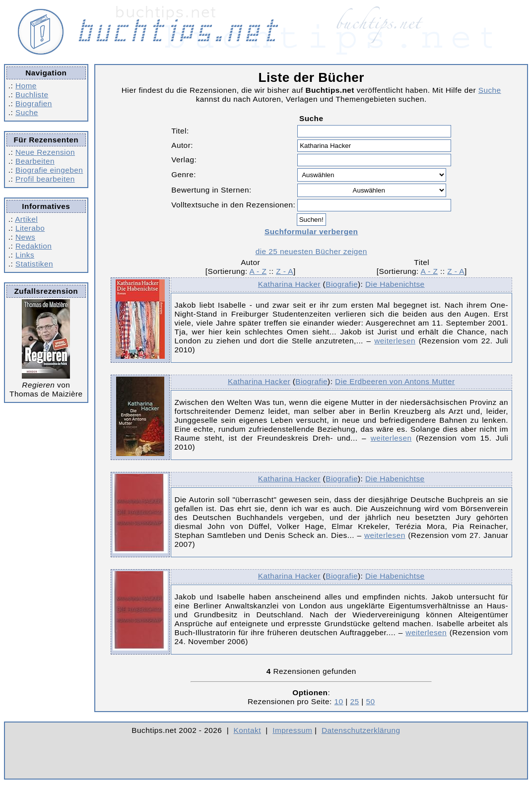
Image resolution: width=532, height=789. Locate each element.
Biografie (342, 284)
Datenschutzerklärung (361, 730)
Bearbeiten (35, 161)
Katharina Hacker (289, 284)
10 (339, 701)
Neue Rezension (45, 152)
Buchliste (32, 95)
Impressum (292, 730)
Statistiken (34, 264)
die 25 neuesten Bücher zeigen (311, 251)
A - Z (258, 271)
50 (370, 701)
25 (354, 701)
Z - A (285, 271)
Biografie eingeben (49, 170)
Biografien (34, 103)
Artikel (26, 219)
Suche (27, 112)
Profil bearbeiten (45, 179)
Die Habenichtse (395, 284)
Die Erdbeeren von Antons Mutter (395, 381)
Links (25, 255)
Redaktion (33, 246)
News (25, 237)
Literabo (30, 228)
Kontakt (247, 730)
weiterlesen (395, 341)
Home (26, 86)
